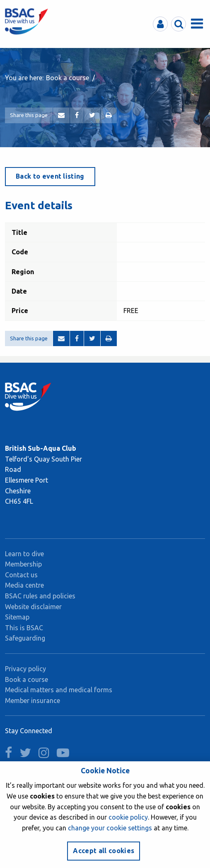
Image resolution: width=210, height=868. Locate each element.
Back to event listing (50, 176)
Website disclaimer (33, 607)
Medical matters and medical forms (59, 690)
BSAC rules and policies (40, 596)
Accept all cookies (104, 851)
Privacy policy (25, 669)
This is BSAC (24, 628)
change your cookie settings (110, 828)
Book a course (68, 78)
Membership (23, 564)
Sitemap (17, 617)
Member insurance (33, 701)
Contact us (21, 575)
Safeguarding (25, 638)
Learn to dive (24, 554)
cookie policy (128, 817)
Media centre (24, 585)
